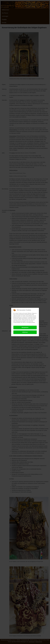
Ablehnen (25, 332)
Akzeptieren (25, 327)
